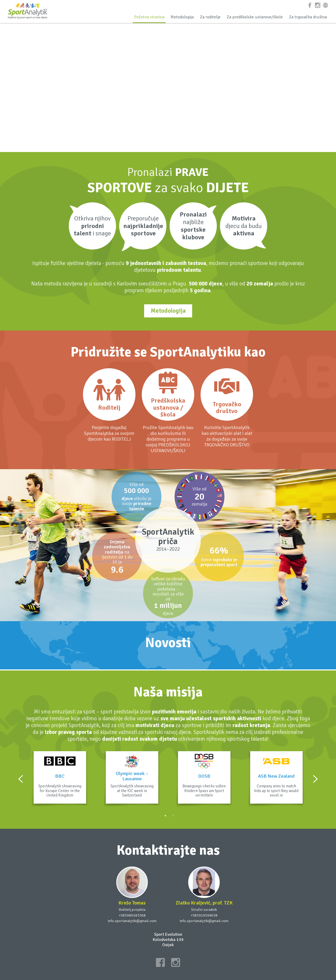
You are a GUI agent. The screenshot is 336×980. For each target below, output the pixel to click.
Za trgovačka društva (308, 17)
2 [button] (173, 816)
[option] (60, 779)
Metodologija (182, 17)
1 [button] (165, 816)
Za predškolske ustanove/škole (255, 17)
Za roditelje (210, 17)
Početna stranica (149, 17)
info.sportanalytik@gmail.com (132, 921)
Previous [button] (21, 779)
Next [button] (315, 779)
